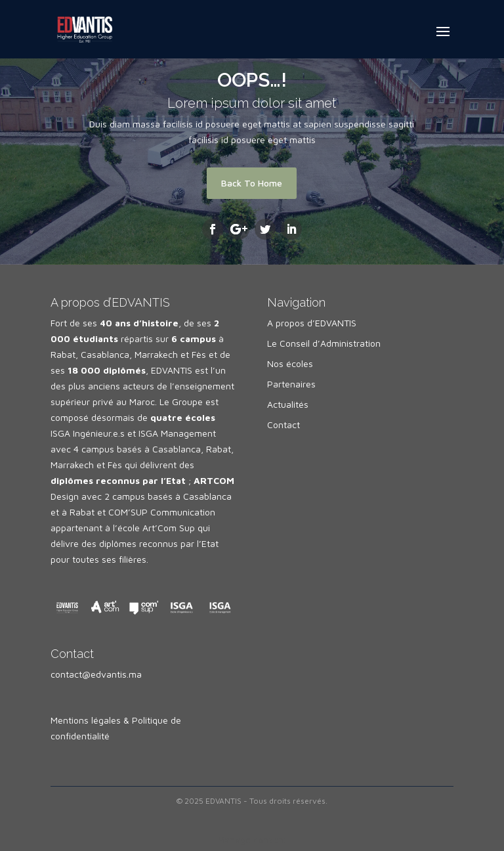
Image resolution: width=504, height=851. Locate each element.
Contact (283, 425)
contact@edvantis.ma (96, 674)
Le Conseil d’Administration (324, 343)
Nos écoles (290, 363)
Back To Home (252, 183)
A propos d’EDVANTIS (312, 323)
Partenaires (291, 384)
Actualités (288, 404)
